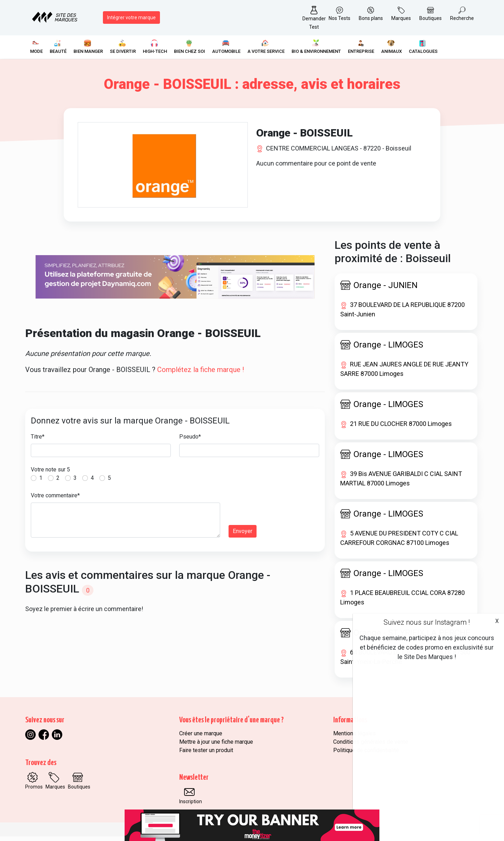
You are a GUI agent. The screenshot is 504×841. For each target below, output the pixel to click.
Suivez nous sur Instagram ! (427, 622)
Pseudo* (190, 441)
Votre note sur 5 (50, 474)
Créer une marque (201, 738)
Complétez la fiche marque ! (201, 374)
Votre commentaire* (55, 500)
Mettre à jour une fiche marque (216, 746)
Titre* (38, 441)
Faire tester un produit (206, 755)
